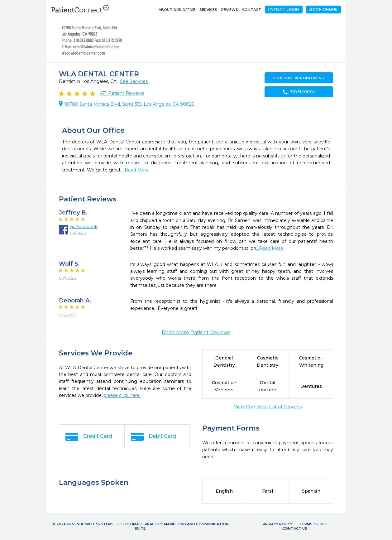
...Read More (135, 170)
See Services (134, 81)
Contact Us (295, 528)
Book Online (323, 9)
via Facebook (84, 226)
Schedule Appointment (299, 78)
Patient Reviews (122, 93)
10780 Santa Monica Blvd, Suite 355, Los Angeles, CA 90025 (129, 104)
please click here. (122, 395)
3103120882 (299, 92)
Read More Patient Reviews (196, 333)
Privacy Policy (277, 524)
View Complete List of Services (268, 407)
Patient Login (284, 9)
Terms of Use (313, 524)
